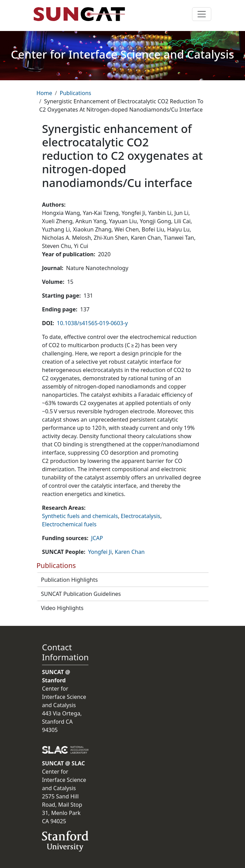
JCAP (97, 538)
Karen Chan (130, 552)
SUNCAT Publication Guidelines (81, 594)
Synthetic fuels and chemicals (80, 516)
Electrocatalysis (141, 516)
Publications (75, 93)
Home (44, 93)
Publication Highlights (69, 580)
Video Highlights (62, 608)
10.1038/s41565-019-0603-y (92, 323)
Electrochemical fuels (69, 524)
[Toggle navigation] (202, 14)
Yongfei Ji (100, 552)
